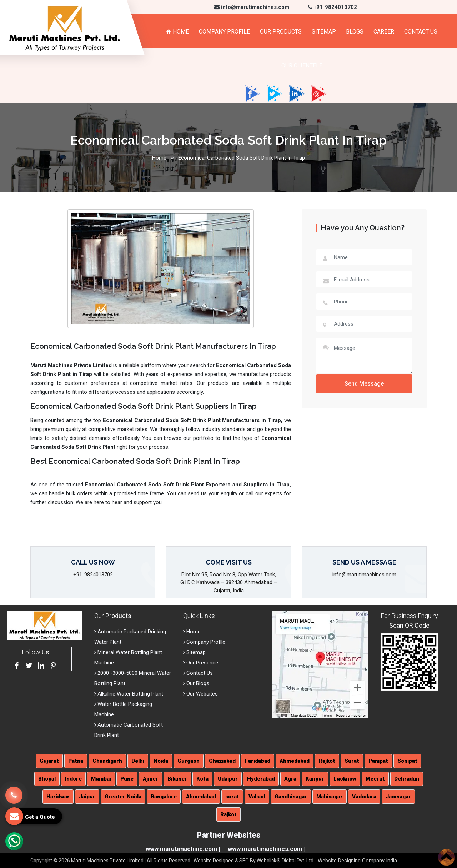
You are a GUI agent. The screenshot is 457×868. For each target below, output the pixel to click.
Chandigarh (107, 761)
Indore (73, 779)
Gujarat (49, 761)
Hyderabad (261, 779)
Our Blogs (196, 683)
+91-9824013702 (332, 7)
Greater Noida (123, 797)
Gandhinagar (291, 797)
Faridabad (258, 761)
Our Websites (200, 694)
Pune (127, 779)
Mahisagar (330, 797)
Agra (290, 779)
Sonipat (407, 761)
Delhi (138, 761)
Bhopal (47, 779)
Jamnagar (398, 797)
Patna (76, 761)
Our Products (281, 32)
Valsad (257, 797)
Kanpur (315, 779)
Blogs (355, 32)
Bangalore (164, 797)
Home (177, 32)
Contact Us (421, 32)
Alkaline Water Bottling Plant (129, 694)
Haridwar (58, 797)
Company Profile (224, 32)
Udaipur (228, 779)
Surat (352, 761)
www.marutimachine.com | (183, 849)
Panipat (378, 761)
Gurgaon (189, 761)
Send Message (364, 384)
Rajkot (327, 761)
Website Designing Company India (357, 861)
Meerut (375, 779)
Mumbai (101, 779)
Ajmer (150, 779)
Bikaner (177, 779)
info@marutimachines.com (252, 7)
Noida (161, 761)
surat (232, 797)
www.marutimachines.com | (267, 849)
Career (384, 32)
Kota (202, 779)
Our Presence (201, 663)
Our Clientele (302, 66)
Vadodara (364, 797)
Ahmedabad (295, 761)
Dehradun (407, 779)
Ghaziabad (222, 761)
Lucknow (345, 779)
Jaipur (87, 797)
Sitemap (324, 32)
